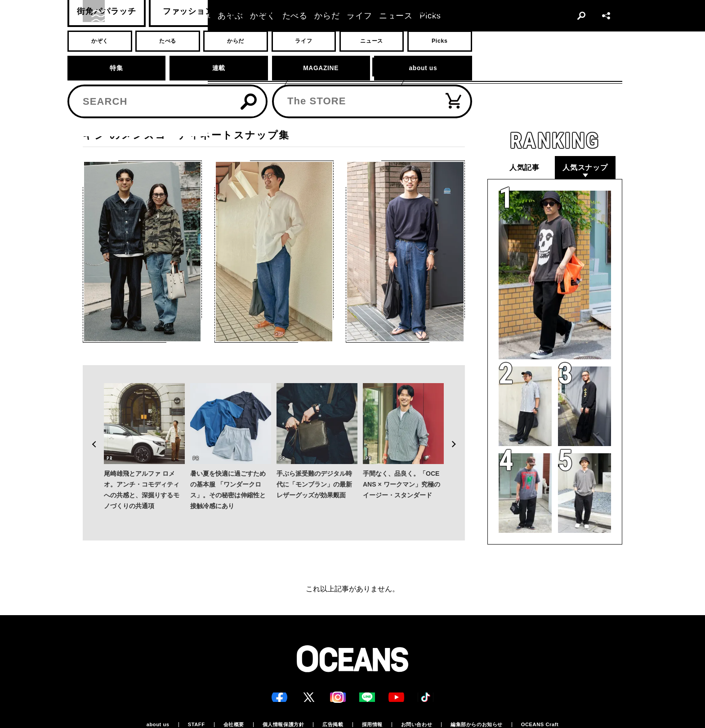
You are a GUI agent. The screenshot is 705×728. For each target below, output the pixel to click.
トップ (90, 115)
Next (458, 424)
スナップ (120, 115)
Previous (90, 424)
